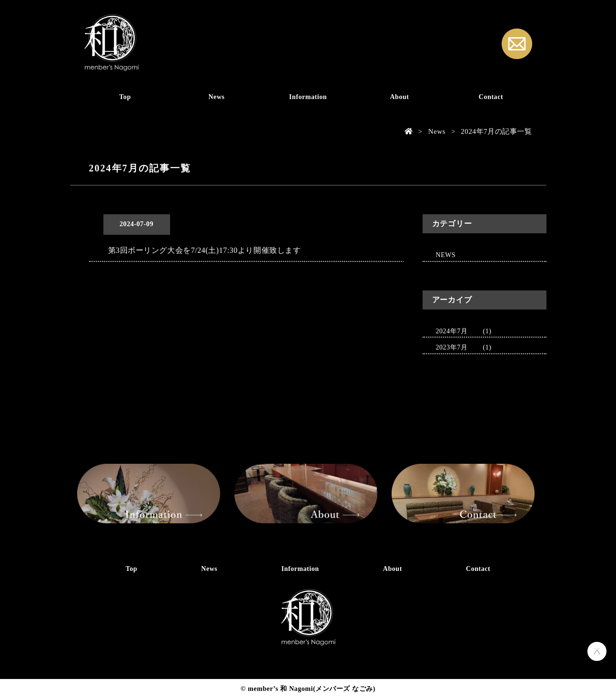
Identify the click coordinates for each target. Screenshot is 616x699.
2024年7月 (452, 331)
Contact (491, 97)
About (399, 97)
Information (308, 97)
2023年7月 (452, 347)
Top (125, 97)
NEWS (446, 255)
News (216, 97)
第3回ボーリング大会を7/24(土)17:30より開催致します (205, 250)
